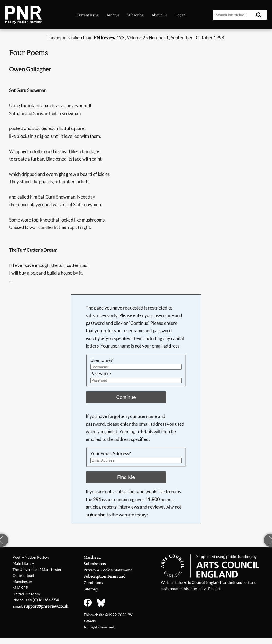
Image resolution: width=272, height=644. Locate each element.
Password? (101, 373)
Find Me (126, 477)
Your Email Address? (111, 453)
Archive (113, 15)
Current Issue (87, 15)
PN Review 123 (109, 38)
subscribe (96, 515)
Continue (126, 397)
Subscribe (135, 15)
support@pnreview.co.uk (46, 607)
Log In (180, 15)
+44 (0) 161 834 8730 (42, 600)
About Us (159, 15)
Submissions (95, 564)
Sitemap (91, 589)
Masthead (92, 558)
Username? (101, 360)
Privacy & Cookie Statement (108, 570)
